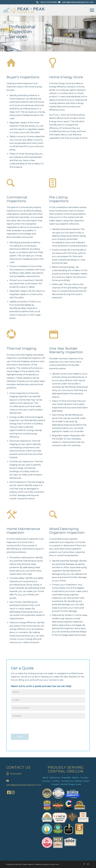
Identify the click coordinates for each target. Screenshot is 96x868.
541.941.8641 (16, 774)
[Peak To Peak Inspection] (24, 10)
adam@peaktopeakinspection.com (78, 2)
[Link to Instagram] (88, 864)
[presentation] (30, 728)
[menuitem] (91, 10)
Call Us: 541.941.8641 (49, 2)
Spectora (46, 864)
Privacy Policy (54, 864)
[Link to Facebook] (84, 864)
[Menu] (91, 10)
